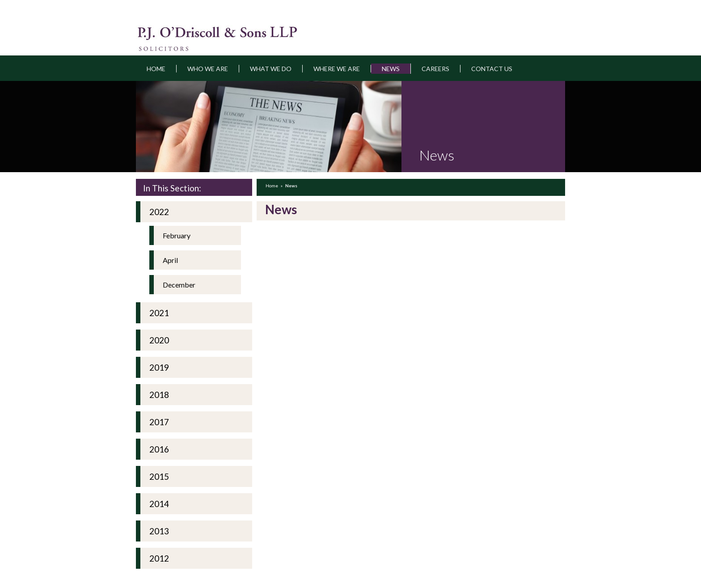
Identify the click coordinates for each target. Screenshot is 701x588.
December (179, 285)
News (391, 69)
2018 (159, 395)
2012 (159, 558)
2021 (159, 313)
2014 (159, 504)
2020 (159, 340)
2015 (159, 476)
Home (156, 69)
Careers (435, 69)
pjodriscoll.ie (184, 33)
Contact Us (492, 69)
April (170, 260)
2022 (159, 212)
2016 (159, 449)
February (177, 235)
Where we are (337, 69)
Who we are (208, 69)
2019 (159, 367)
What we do (271, 69)
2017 (159, 422)
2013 (159, 531)
